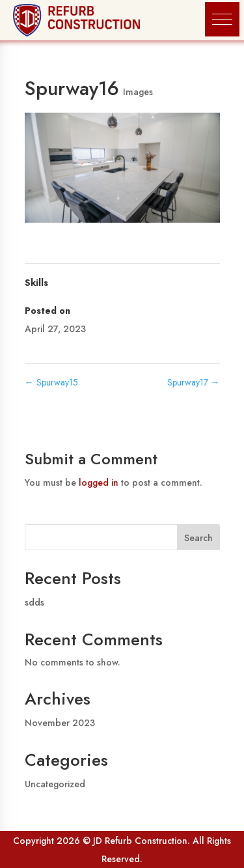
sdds (34, 602)
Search (198, 538)
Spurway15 (51, 382)
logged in (99, 483)
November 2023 (60, 723)
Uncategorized (55, 784)
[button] (222, 19)
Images (138, 92)
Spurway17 (194, 382)
